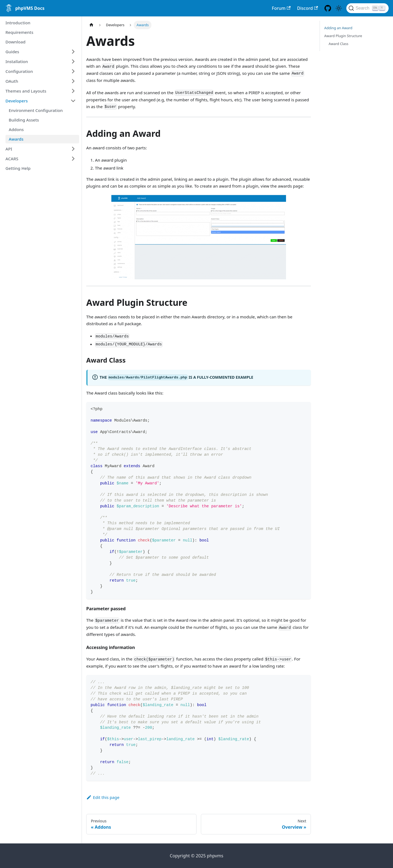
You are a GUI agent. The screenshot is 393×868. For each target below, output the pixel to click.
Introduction (18, 23)
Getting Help (18, 168)
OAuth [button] (12, 81)
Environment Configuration (36, 110)
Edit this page (103, 797)
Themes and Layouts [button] (26, 91)
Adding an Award (338, 28)
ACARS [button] (12, 159)
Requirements (19, 32)
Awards (16, 139)
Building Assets (24, 120)
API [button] (9, 149)
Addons (16, 129)
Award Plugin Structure (343, 36)
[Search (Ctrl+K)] (367, 8)
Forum (281, 8)
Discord (308, 8)
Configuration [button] (19, 71)
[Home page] (91, 25)
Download (15, 42)
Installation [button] (17, 61)
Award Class (338, 44)
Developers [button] (17, 101)
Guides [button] (12, 52)
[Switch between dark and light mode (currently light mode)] (339, 8)
